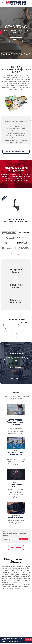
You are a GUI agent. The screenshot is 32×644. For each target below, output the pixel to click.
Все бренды (16, 259)
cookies (13, 638)
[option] (16, 215)
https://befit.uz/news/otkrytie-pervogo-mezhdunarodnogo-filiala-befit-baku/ (16, 364)
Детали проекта (16, 372)
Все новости (16, 552)
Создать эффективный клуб (16, 156)
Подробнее (16, 40)
